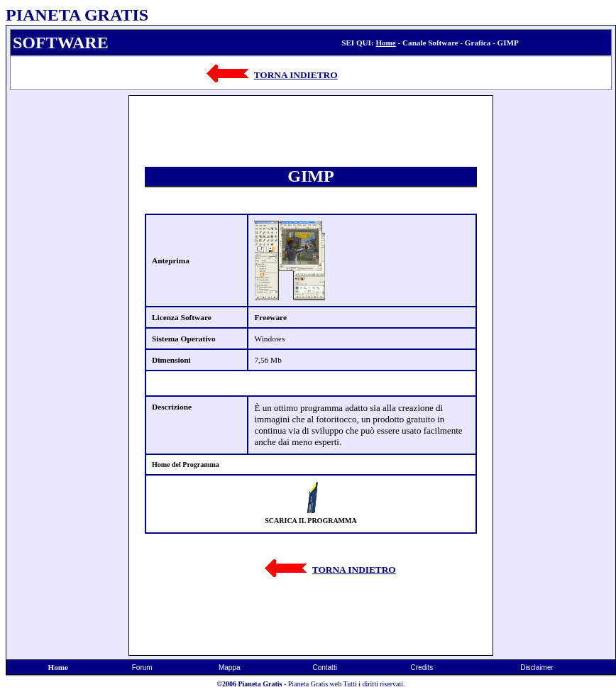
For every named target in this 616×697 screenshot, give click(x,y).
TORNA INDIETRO (296, 75)
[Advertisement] (67, 308)
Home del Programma (186, 465)
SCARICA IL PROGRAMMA (310, 521)
